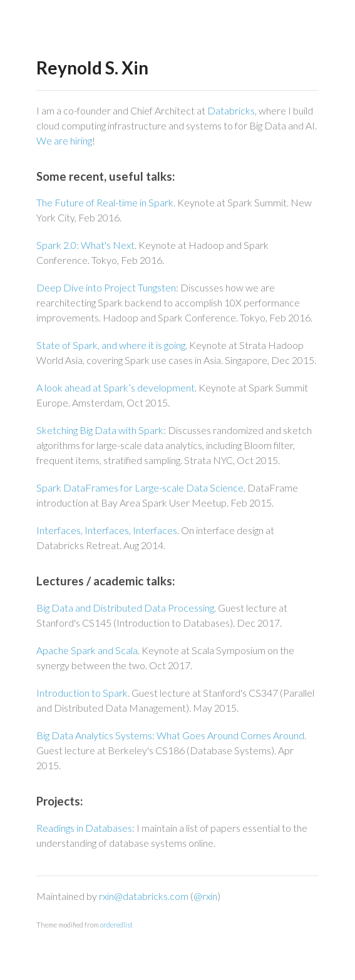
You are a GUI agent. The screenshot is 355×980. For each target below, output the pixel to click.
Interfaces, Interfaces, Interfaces (107, 530)
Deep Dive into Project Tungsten (106, 287)
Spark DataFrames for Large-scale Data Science (140, 487)
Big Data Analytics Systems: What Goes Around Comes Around (170, 735)
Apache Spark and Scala (87, 650)
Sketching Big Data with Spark (100, 430)
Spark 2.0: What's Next (85, 245)
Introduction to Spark (82, 693)
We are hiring (64, 140)
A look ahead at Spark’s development (116, 387)
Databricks (231, 110)
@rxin (205, 896)
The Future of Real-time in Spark (105, 202)
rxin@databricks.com (144, 896)
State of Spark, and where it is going (111, 345)
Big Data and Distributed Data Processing (125, 608)
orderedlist (116, 925)
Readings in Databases (84, 828)
